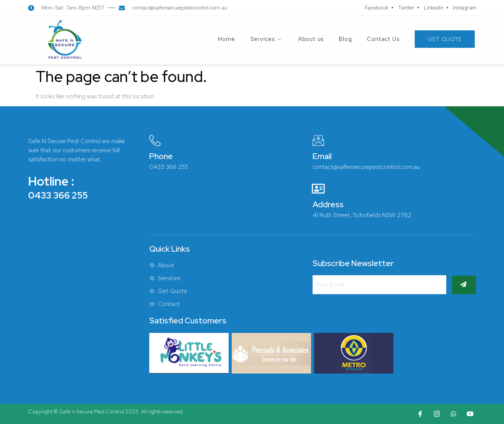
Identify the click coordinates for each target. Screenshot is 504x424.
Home (226, 39)
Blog (345, 39)
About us (311, 39)
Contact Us (383, 39)
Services (267, 39)
